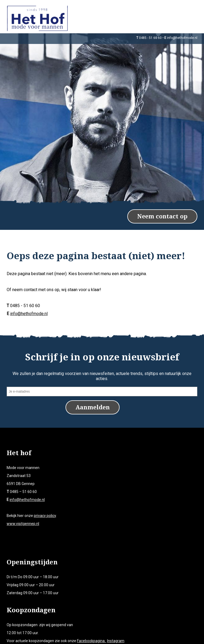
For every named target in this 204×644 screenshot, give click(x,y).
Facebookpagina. (92, 636)
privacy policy (45, 511)
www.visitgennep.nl (23, 519)
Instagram (116, 636)
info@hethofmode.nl (182, 38)
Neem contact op (162, 212)
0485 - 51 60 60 (150, 38)
